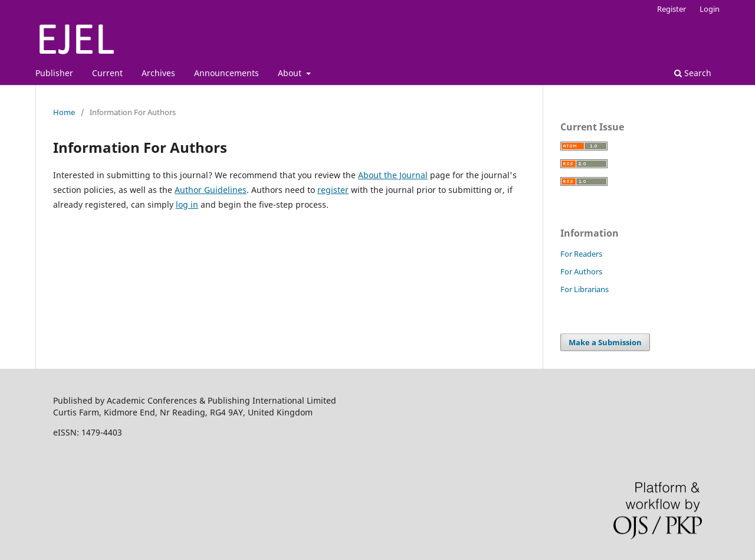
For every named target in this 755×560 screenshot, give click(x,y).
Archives (158, 73)
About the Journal (393, 175)
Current (107, 73)
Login (710, 9)
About (291, 73)
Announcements (226, 73)
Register (672, 9)
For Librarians (585, 289)
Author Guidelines (211, 190)
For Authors (581, 271)
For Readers (581, 254)
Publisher (54, 73)
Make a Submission (605, 342)
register (333, 190)
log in (187, 204)
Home (64, 112)
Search (693, 73)
